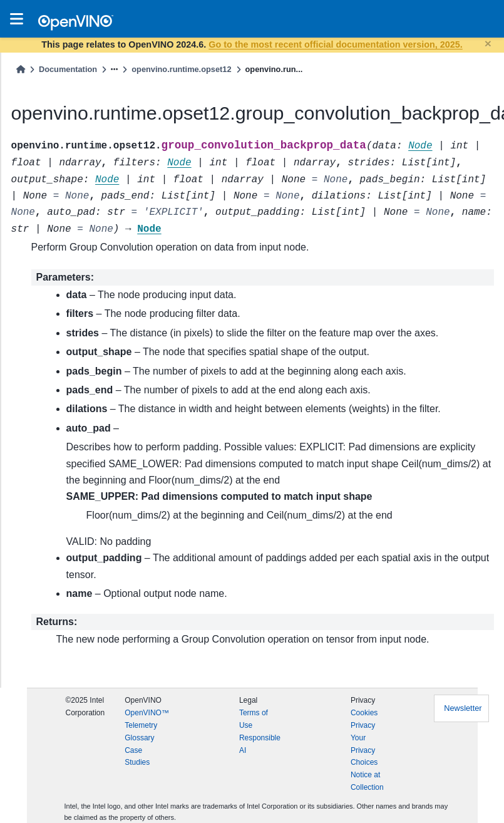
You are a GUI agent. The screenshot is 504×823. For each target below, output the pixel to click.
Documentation (68, 69)
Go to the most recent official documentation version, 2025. (335, 44)
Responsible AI (260, 744)
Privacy (363, 725)
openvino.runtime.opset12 (181, 69)
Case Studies (137, 757)
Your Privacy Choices (364, 750)
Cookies (364, 713)
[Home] (21, 69)
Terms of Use (254, 719)
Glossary (139, 738)
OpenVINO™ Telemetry (147, 719)
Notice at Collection (367, 781)
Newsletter (463, 708)
